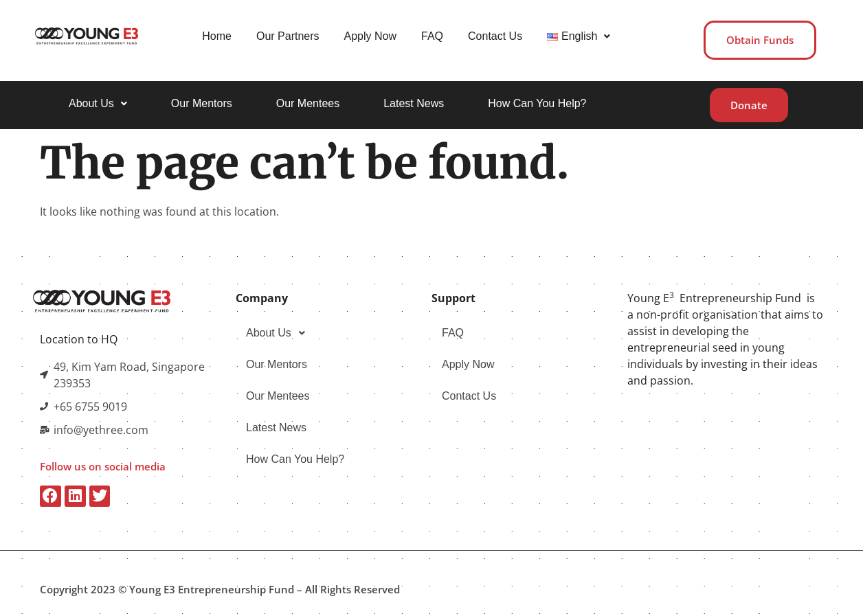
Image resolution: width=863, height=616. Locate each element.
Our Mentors (202, 103)
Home (215, 36)
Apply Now (368, 36)
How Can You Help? (537, 103)
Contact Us (494, 36)
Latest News (414, 103)
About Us (98, 103)
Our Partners (287, 36)
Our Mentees (308, 103)
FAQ (431, 36)
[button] (577, 36)
